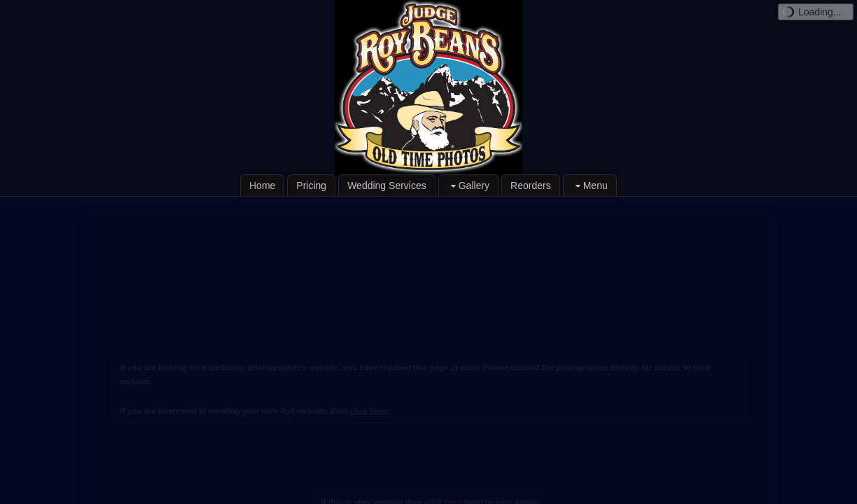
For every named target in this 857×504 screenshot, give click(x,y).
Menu (590, 186)
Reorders (531, 185)
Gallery (468, 186)
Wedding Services (387, 185)
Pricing (311, 185)
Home (262, 185)
